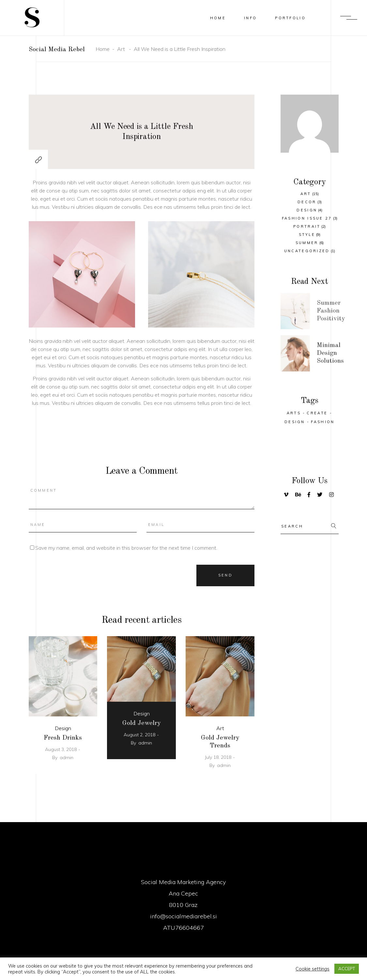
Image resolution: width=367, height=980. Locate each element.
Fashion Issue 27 (307, 218)
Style (307, 235)
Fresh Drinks (63, 738)
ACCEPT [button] (347, 969)
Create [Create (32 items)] (317, 413)
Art (121, 49)
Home (103, 49)
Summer (307, 243)
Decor (307, 202)
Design (63, 728)
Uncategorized (307, 251)
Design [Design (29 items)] (295, 422)
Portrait (307, 226)
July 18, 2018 (218, 757)
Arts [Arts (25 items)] (294, 413)
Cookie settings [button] (313, 969)
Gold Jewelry (142, 723)
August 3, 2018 (61, 749)
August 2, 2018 (139, 735)
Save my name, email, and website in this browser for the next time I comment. (126, 548)
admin (67, 758)
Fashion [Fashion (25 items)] (323, 422)
